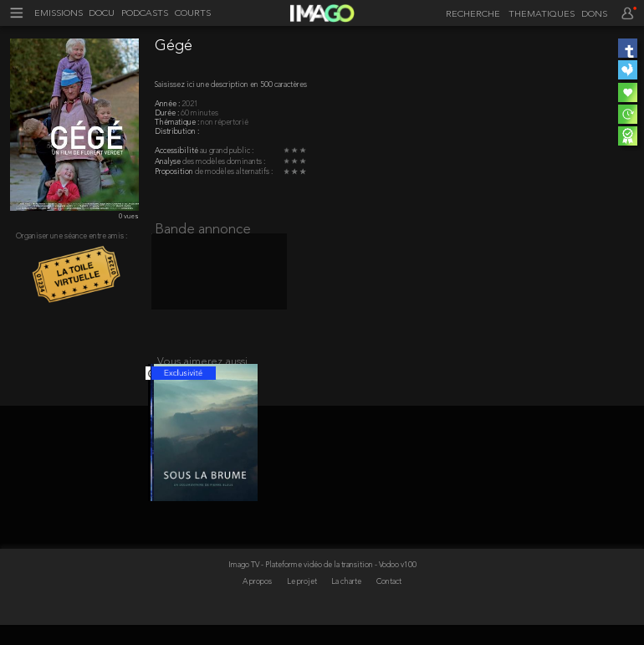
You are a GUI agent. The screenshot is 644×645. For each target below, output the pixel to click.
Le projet (303, 603)
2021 (190, 104)
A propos (258, 603)
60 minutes (199, 113)
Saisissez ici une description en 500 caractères (231, 85)
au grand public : (227, 151)
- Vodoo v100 (396, 585)
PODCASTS (145, 14)
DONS (594, 15)
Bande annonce (203, 230)
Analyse (169, 162)
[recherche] (470, 15)
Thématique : (178, 123)
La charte (347, 603)
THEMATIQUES (542, 15)
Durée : (168, 113)
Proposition (175, 172)
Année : (168, 104)
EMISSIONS (59, 14)
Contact (389, 603)
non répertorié (225, 123)
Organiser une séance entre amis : (72, 236)
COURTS (193, 14)
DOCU (102, 14)
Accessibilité (177, 151)
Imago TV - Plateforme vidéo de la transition (302, 585)
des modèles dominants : (224, 162)
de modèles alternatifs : (234, 172)
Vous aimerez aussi (202, 372)
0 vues (129, 217)
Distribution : (177, 132)
